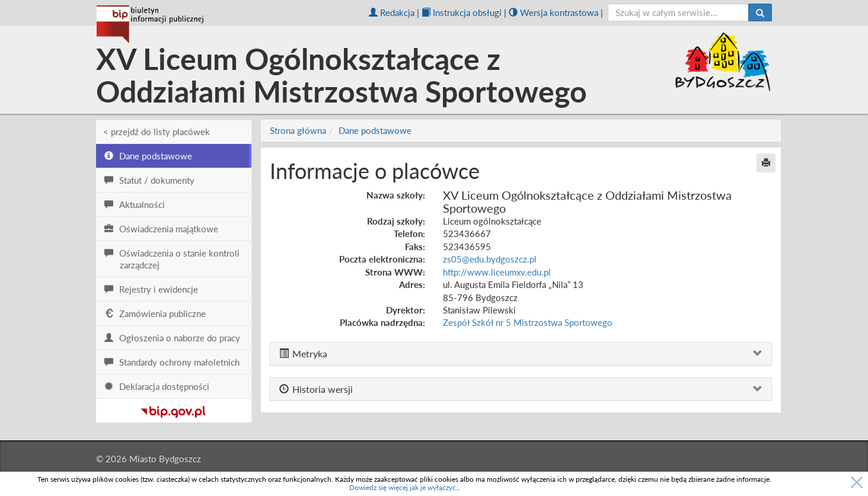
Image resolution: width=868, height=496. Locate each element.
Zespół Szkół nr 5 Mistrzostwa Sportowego (528, 322)
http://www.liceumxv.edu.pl (497, 272)
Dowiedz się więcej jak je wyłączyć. (403, 487)
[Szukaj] (760, 12)
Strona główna (298, 130)
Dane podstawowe (375, 130)
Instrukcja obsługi (462, 12)
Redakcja (392, 12)
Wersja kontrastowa (553, 12)
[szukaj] (679, 12)
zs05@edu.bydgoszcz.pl (490, 259)
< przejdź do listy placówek (157, 132)
